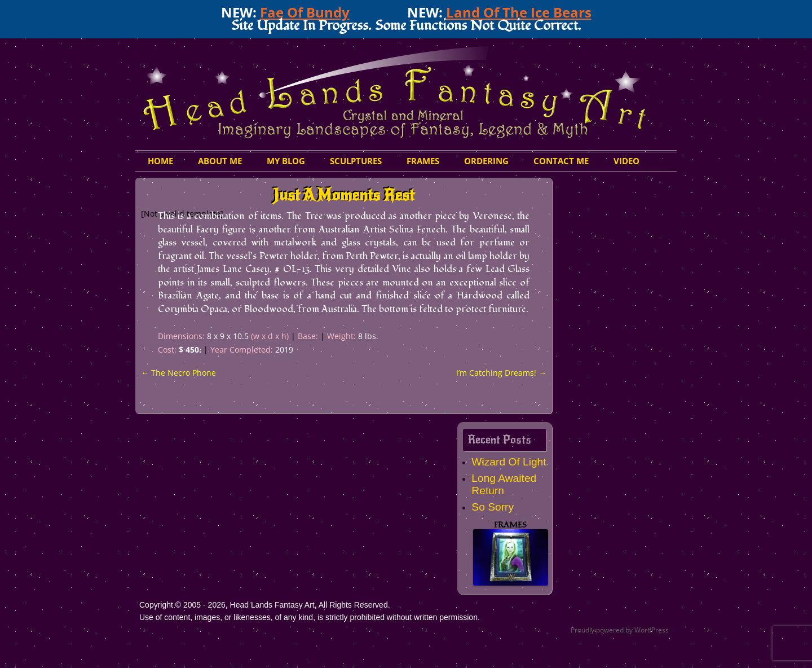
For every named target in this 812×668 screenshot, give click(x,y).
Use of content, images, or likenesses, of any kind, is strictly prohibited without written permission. (310, 617)
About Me (220, 161)
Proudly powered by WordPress (620, 630)
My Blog (286, 161)
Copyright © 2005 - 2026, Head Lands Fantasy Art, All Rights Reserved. (265, 605)
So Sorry (493, 507)
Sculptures (356, 161)
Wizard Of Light (509, 462)
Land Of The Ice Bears (519, 12)
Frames (423, 161)
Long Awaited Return (504, 484)
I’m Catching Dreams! (501, 373)
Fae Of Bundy (305, 12)
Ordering (486, 161)
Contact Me (561, 161)
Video (626, 161)
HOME (160, 161)
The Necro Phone (178, 373)
